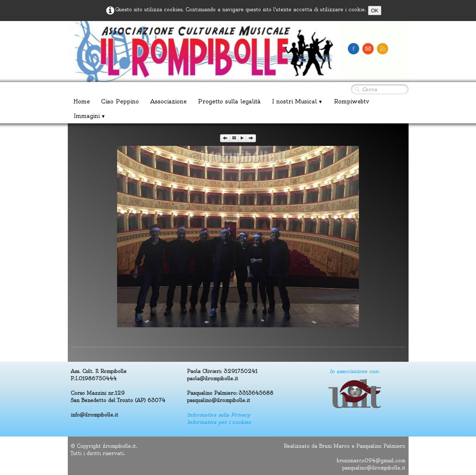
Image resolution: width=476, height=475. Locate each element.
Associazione (168, 101)
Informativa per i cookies (219, 422)
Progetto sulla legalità (229, 101)
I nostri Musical (297, 101)
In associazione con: (354, 371)
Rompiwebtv (351, 101)
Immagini (90, 116)
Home (82, 101)
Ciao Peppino (120, 101)
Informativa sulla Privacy (219, 415)
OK (374, 11)
